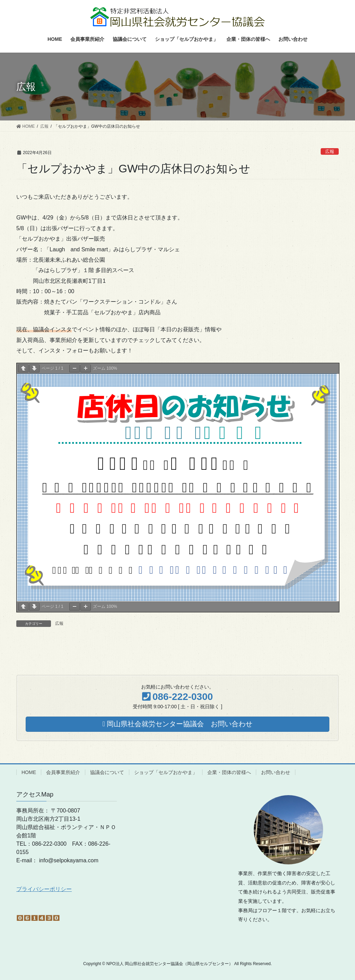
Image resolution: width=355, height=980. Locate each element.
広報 (330, 151)
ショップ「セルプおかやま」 (166, 772)
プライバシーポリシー (44, 889)
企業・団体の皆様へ (229, 772)
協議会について (107, 772)
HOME (29, 772)
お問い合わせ (276, 772)
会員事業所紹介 (63, 772)
